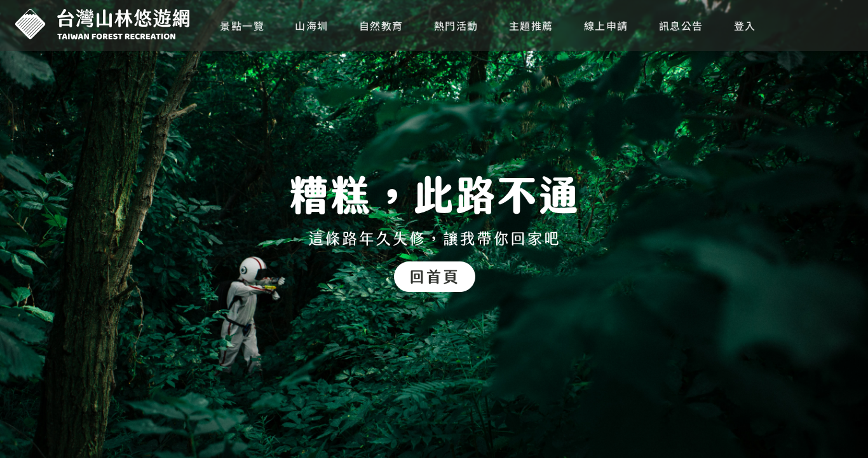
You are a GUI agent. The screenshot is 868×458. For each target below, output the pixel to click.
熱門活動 (456, 25)
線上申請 (606, 25)
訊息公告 (681, 25)
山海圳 (312, 25)
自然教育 (381, 25)
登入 (745, 25)
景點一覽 (242, 25)
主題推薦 (531, 25)
